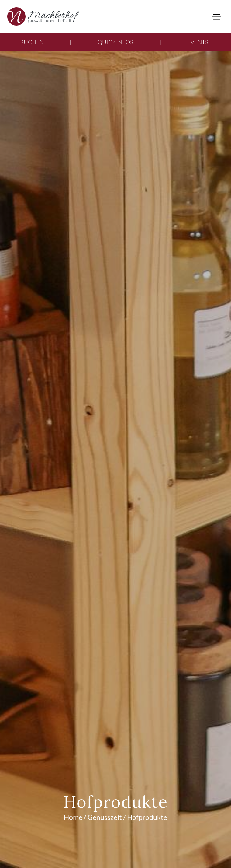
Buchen (32, 42)
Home (73, 817)
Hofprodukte (147, 817)
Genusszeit (105, 817)
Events (198, 42)
